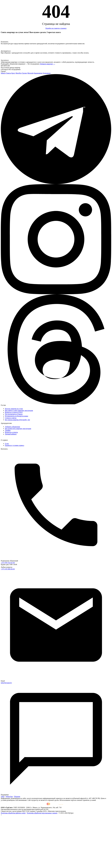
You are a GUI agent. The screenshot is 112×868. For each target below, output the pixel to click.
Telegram (17, 796)
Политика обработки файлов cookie (13, 813)
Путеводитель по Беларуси (17, 416)
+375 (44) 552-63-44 (8, 563)
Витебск (19, 73)
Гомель (8, 73)
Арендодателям (6, 423)
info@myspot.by (6, 683)
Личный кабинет (11, 434)
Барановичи (38, 73)
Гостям (3, 405)
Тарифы (8, 430)
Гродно (24, 73)
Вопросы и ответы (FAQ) (14, 412)
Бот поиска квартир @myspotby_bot (17, 420)
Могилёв (30, 73)
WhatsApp (9, 796)
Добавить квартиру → (47, 64)
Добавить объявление (13, 427)
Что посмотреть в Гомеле (14, 414)
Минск (3, 73)
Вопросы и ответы (11, 432)
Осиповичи (47, 73)
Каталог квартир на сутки (14, 409)
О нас (7, 444)
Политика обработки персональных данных (42, 813)
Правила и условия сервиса (15, 445)
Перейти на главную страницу (56, 28)
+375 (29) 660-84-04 (8, 569)
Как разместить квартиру (18, 429)
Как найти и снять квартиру (19, 410)
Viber (3, 796)
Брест (13, 73)
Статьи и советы (11, 418)
